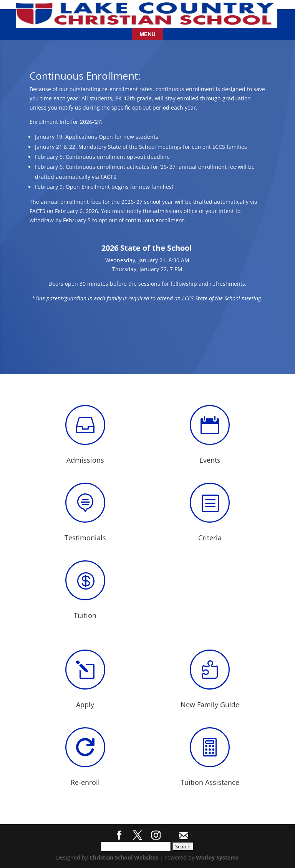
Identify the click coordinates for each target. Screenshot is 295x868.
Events (210, 460)
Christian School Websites (124, 857)
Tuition (85, 615)
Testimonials (85, 538)
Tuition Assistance (210, 782)
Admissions (85, 460)
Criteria (210, 538)
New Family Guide (210, 705)
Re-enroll (85, 782)
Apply (85, 705)
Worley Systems (217, 857)
